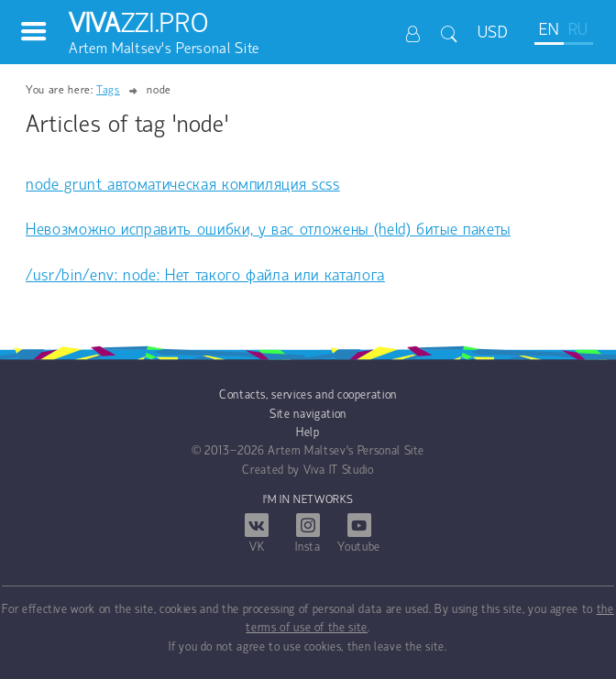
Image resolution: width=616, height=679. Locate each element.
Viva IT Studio (339, 471)
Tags (108, 90)
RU (578, 31)
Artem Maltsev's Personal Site (346, 451)
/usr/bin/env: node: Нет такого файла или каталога (205, 276)
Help (308, 433)
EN (549, 31)
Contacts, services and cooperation (308, 395)
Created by (271, 471)
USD (493, 33)
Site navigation (308, 415)
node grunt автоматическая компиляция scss (183, 186)
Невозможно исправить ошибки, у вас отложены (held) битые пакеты (268, 230)
